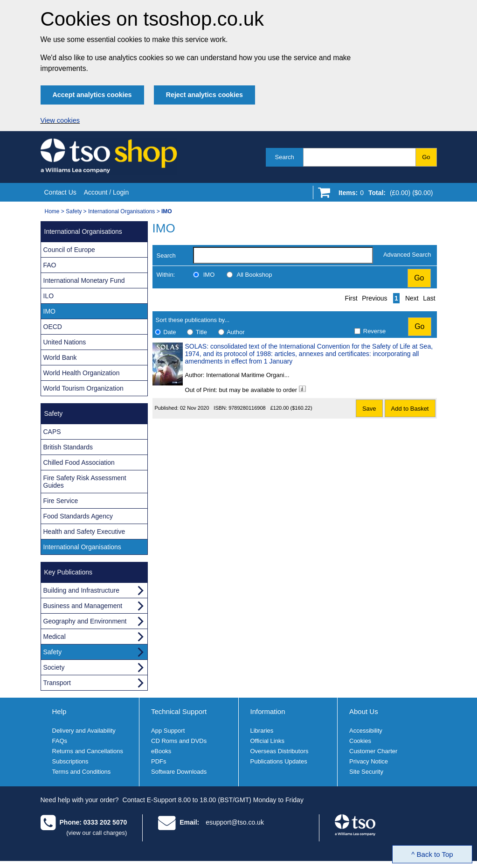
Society (54, 667)
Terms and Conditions (82, 772)
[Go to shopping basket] (384, 195)
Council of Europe (69, 250)
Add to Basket (410, 409)
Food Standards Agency (78, 516)
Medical (55, 637)
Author (235, 332)
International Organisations (121, 211)
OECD (53, 327)
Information (268, 711)
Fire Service (61, 501)
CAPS (52, 432)
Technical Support (179, 711)
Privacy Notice (369, 761)
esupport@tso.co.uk (235, 822)
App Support (168, 731)
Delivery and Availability (84, 731)
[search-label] (283, 255)
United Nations (65, 342)
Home (52, 211)
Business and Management (83, 606)
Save (369, 409)
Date (169, 332)
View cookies (60, 120)
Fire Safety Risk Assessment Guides (85, 482)
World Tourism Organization (83, 388)
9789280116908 (247, 408)
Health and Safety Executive (84, 532)
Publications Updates (279, 761)
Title (201, 332)
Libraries (262, 731)
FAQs (60, 741)
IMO (209, 275)
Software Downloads (179, 772)
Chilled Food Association (79, 462)
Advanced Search (407, 255)
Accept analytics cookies (92, 95)
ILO (49, 296)
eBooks (161, 751)
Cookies (360, 741)
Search (285, 157)
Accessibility (366, 731)
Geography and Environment (85, 621)
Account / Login (107, 192)
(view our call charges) (97, 833)
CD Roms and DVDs (179, 741)
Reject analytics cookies (204, 95)
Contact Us (60, 192)
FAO (50, 265)
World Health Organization (82, 373)
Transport (57, 683)
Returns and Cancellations (88, 751)
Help (59, 711)
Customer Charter (373, 751)
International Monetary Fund (84, 280)
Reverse (374, 331)
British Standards (68, 447)
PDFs (159, 761)
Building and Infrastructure (81, 590)
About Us (364, 711)
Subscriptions (70, 761)
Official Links (267, 741)
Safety (74, 211)
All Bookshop (255, 275)
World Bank (60, 357)
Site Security (366, 772)
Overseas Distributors (280, 751)
